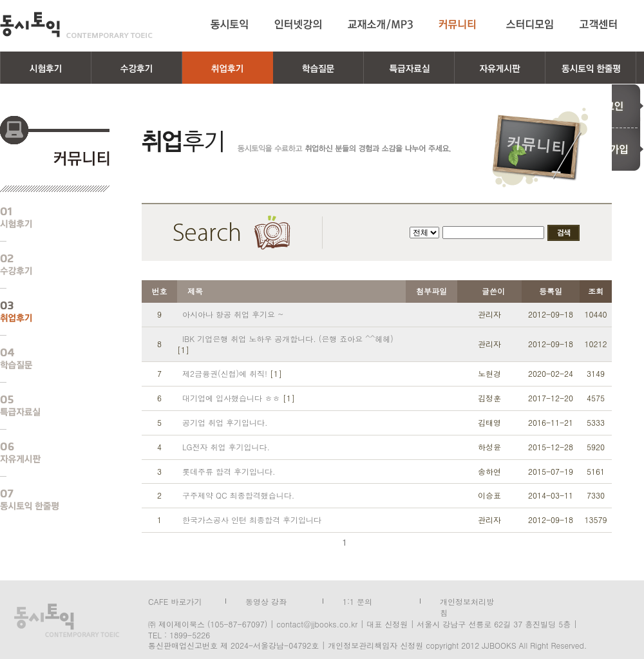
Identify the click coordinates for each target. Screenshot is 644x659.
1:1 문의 (357, 600)
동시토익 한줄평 (45, 500)
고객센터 (601, 24)
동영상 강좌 (266, 600)
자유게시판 (45, 453)
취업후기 (45, 312)
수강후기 (45, 265)
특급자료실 (45, 406)
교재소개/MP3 (380, 24)
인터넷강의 (298, 24)
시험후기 (45, 218)
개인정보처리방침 (467, 600)
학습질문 (45, 359)
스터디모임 (530, 24)
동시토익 (76, 25)
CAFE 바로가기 (175, 600)
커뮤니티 (459, 24)
